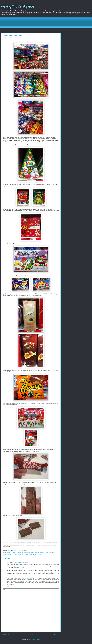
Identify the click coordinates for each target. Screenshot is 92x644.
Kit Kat (54, 553)
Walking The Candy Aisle (18, 7)
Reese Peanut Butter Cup (28, 554)
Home (31, 634)
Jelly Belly (42, 553)
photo (20, 554)
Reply (8, 586)
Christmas (28, 553)
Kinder (46, 553)
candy (18, 553)
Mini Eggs (12, 554)
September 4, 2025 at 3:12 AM (21, 562)
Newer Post (6, 634)
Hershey (37, 553)
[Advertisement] (47, 23)
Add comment (7, 590)
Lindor (4, 554)
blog (10, 553)
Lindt (7, 554)
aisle (8, 553)
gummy (33, 553)
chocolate (22, 553)
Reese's (37, 554)
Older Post (56, 634)
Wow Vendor (30, 578)
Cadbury (14, 553)
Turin (40, 554)
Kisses (50, 553)
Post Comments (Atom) (34, 640)
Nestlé (16, 554)
